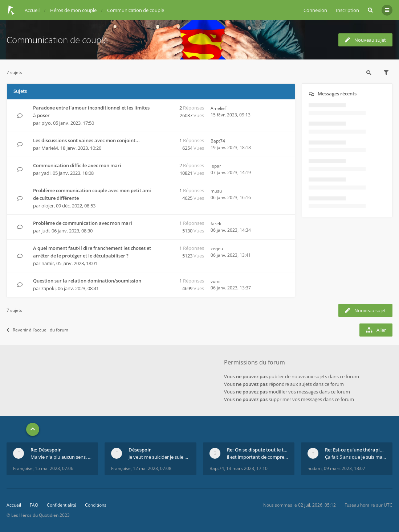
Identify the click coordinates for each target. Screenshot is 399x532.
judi (45, 231)
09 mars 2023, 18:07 (345, 468)
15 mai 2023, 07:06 (54, 468)
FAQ (34, 505)
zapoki (48, 288)
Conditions (96, 505)
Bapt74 (218, 141)
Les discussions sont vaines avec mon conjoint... (86, 140)
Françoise (23, 468)
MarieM (50, 148)
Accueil (14, 505)
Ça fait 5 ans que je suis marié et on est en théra (355, 457)
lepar (216, 166)
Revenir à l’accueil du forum (37, 330)
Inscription (347, 10)
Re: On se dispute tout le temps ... (257, 450)
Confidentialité (62, 505)
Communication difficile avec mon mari (77, 165)
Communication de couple (57, 40)
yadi (46, 173)
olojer (48, 206)
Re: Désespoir (46, 450)
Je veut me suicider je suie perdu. (159, 457)
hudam (315, 468)
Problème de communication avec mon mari (83, 223)
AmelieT (219, 108)
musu (216, 191)
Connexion (315, 10)
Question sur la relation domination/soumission (87, 281)
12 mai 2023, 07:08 (152, 468)
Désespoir (140, 450)
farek (216, 224)
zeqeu (217, 249)
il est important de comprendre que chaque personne (257, 457)
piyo (46, 123)
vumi (215, 281)
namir (48, 263)
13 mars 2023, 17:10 (247, 468)
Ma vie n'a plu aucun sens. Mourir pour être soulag (61, 457)
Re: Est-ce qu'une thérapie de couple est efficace (355, 450)
